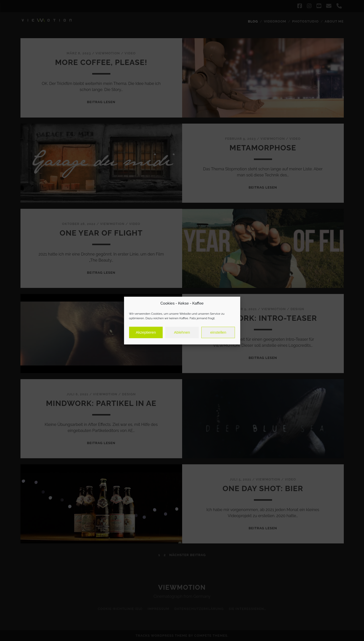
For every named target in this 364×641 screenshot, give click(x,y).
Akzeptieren (146, 334)
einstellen (218, 334)
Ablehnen (182, 334)
